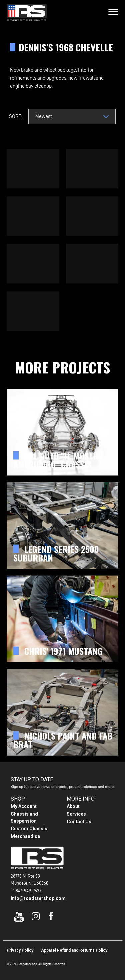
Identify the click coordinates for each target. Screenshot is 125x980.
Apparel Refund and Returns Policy (74, 950)
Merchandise (25, 836)
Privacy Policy (20, 950)
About (73, 806)
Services (76, 814)
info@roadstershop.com (38, 898)
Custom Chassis (29, 829)
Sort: (15, 116)
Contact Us (79, 822)
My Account (24, 806)
